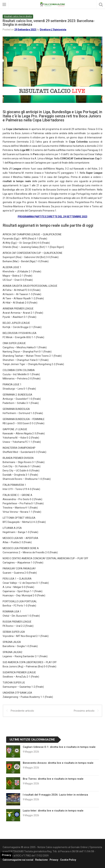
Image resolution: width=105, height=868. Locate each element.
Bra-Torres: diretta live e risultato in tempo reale (53, 779)
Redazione (41, 860)
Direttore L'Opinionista (53, 30)
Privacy (54, 860)
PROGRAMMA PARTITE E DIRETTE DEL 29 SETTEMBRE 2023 (52, 217)
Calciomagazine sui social (18, 860)
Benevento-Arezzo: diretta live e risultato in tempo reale (58, 763)
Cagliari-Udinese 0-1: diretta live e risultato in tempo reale (59, 747)
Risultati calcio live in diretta (18, 16)
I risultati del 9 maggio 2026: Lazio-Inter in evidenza (55, 795)
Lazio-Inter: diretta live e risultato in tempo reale (53, 811)
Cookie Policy (68, 860)
